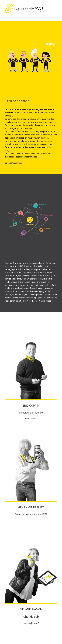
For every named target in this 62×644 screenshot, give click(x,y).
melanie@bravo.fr (31, 623)
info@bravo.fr (31, 419)
